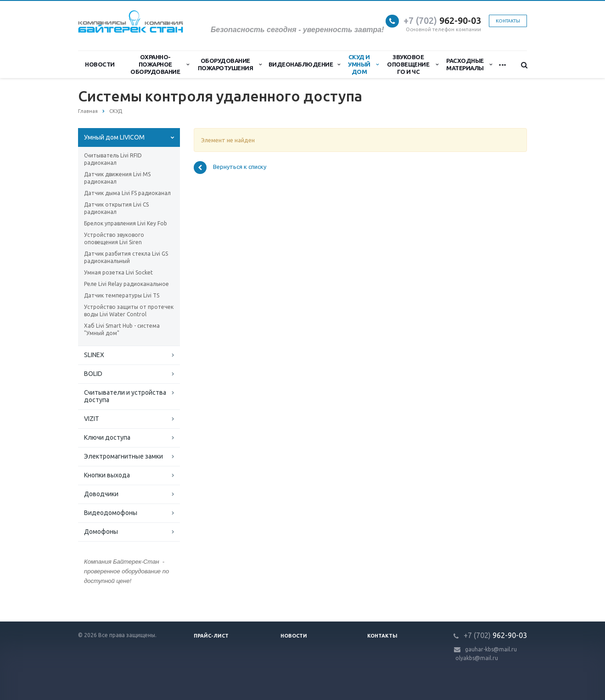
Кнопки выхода (107, 475)
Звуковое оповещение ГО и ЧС (412, 64)
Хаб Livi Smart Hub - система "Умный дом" (122, 329)
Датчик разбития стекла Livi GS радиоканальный (126, 257)
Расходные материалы (469, 64)
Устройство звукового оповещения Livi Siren (114, 238)
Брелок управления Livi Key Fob (126, 223)
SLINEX (94, 355)
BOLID (93, 374)
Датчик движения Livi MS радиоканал (117, 178)
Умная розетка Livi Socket (118, 272)
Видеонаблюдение (304, 64)
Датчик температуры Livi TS (122, 295)
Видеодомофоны (111, 513)
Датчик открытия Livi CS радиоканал (116, 208)
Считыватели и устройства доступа (125, 396)
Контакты (508, 21)
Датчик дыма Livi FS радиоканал (127, 193)
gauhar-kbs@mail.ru (491, 649)
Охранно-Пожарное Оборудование (160, 64)
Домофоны (101, 532)
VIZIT (92, 419)
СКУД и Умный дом (363, 64)
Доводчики (101, 494)
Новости (100, 64)
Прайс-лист (211, 636)
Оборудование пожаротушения (230, 64)
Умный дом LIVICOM (114, 137)
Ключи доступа (107, 437)
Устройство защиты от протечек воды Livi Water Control (129, 311)
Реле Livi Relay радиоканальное (126, 284)
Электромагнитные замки (123, 456)
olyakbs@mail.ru (477, 658)
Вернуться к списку (230, 168)
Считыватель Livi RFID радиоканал (113, 159)
